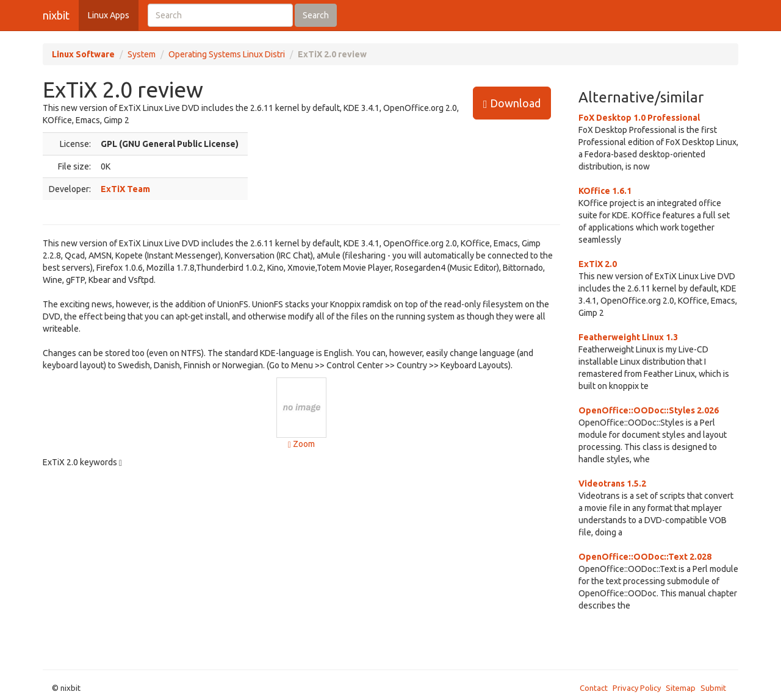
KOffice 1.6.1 (605, 191)
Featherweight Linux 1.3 (628, 337)
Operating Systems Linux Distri (227, 54)
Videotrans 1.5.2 (612, 484)
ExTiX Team (125, 189)
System (142, 54)
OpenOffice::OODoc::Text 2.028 (645, 557)
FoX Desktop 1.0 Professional (639, 118)
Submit (713, 688)
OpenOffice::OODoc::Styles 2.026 (649, 410)
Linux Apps (109, 15)
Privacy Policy (637, 688)
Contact (594, 688)
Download (512, 103)
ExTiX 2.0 (598, 264)
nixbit (56, 15)
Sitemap (681, 688)
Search (316, 15)
